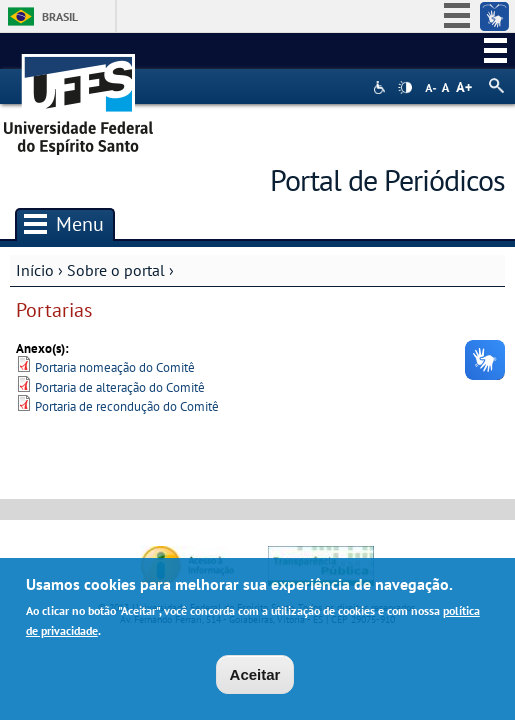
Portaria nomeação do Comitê (115, 367)
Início (35, 270)
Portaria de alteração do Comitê (120, 387)
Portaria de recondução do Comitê (127, 406)
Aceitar (255, 674)
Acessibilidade (381, 87)
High (405, 88)
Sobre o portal (116, 270)
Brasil (60, 16)
